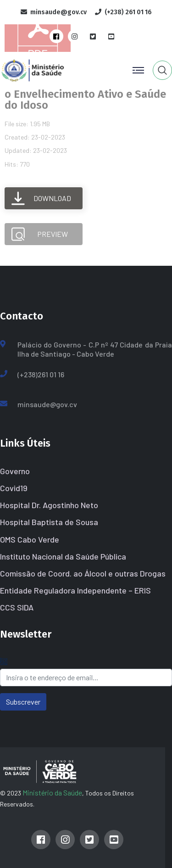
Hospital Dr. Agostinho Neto (49, 505)
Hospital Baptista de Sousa (49, 522)
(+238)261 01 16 (41, 374)
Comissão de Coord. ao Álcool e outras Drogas (83, 573)
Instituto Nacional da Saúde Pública (63, 556)
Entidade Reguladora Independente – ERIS (75, 590)
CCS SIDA (17, 607)
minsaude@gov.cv (47, 404)
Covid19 (14, 488)
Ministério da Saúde (52, 792)
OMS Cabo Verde (30, 539)
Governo (15, 471)
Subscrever (23, 702)
